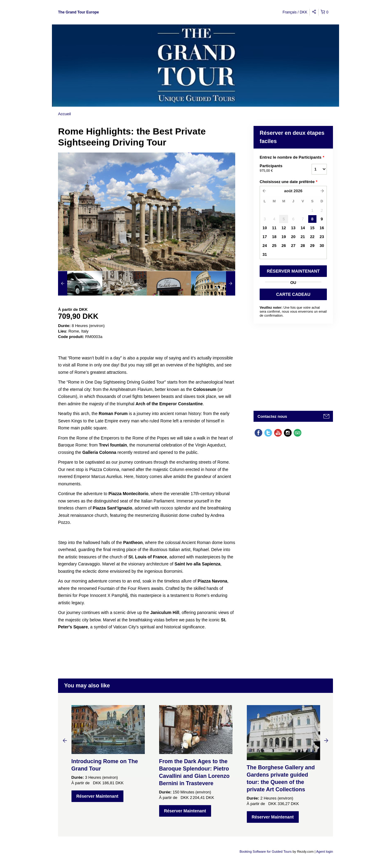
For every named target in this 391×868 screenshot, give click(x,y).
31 (265, 254)
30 (322, 246)
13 (293, 228)
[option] (80, 283)
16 (322, 228)
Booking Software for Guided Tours (266, 851)
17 (265, 237)
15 (312, 228)
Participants (278, 168)
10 (265, 228)
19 (284, 237)
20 (293, 237)
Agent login (325, 851)
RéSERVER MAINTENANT (293, 271)
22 (312, 237)
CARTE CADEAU (293, 294)
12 (284, 228)
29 (312, 246)
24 (265, 246)
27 (293, 246)
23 (322, 237)
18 (274, 237)
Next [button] (326, 740)
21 (303, 237)
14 (303, 228)
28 (303, 246)
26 (284, 246)
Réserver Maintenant (97, 796)
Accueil (64, 114)
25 (274, 246)
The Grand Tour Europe (79, 12)
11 (274, 228)
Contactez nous (272, 416)
